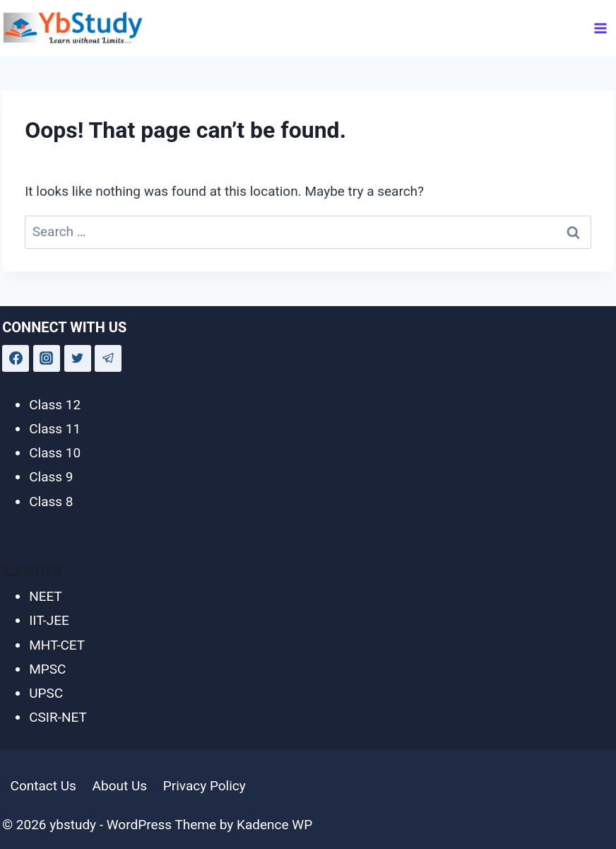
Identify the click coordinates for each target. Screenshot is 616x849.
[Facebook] (16, 358)
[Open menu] (601, 28)
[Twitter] (78, 358)
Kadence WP (274, 825)
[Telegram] (108, 358)
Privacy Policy (205, 786)
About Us (120, 786)
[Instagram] (47, 358)
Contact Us (43, 786)
